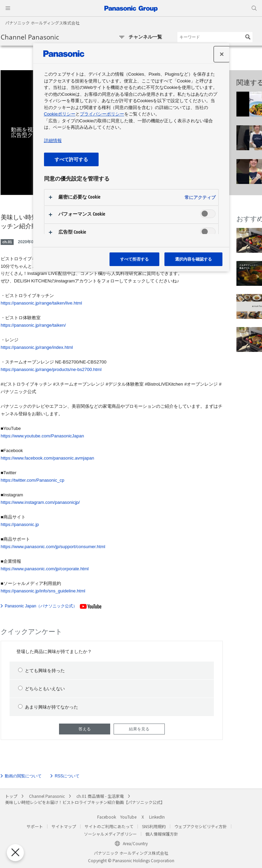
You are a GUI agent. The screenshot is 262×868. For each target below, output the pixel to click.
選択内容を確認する (193, 259)
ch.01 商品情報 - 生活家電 (100, 796)
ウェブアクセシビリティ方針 (201, 826)
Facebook (107, 817)
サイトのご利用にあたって (109, 826)
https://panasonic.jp (20, 524)
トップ (11, 796)
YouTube (128, 817)
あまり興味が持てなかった (48, 707)
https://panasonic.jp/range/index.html (37, 347)
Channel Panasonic (30, 37)
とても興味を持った (41, 670)
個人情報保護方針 (162, 834)
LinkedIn (157, 817)
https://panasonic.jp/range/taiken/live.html (41, 303)
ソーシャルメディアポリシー (110, 834)
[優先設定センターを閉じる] (13, 853)
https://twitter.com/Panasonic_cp (32, 480)
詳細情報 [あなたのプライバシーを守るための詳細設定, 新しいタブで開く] (53, 141)
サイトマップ (64, 826)
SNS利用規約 (154, 826)
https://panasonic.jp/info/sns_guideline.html (43, 591)
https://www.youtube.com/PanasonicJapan (42, 436)
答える (85, 729)
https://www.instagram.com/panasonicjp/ (40, 502)
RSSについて (67, 776)
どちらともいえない (41, 688)
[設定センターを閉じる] (222, 54)
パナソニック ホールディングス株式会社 (42, 23)
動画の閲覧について (23, 776)
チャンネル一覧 (145, 37)
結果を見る (139, 729)
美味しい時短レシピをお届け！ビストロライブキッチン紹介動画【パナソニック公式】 (85, 802)
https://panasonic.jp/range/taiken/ (33, 325)
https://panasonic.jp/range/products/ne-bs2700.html (51, 369)
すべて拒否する (134, 259)
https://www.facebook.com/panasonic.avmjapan (47, 458)
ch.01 (7, 242)
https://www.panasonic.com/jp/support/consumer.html (53, 547)
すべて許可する (71, 159)
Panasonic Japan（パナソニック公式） (41, 606)
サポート (35, 826)
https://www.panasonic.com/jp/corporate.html (45, 569)
